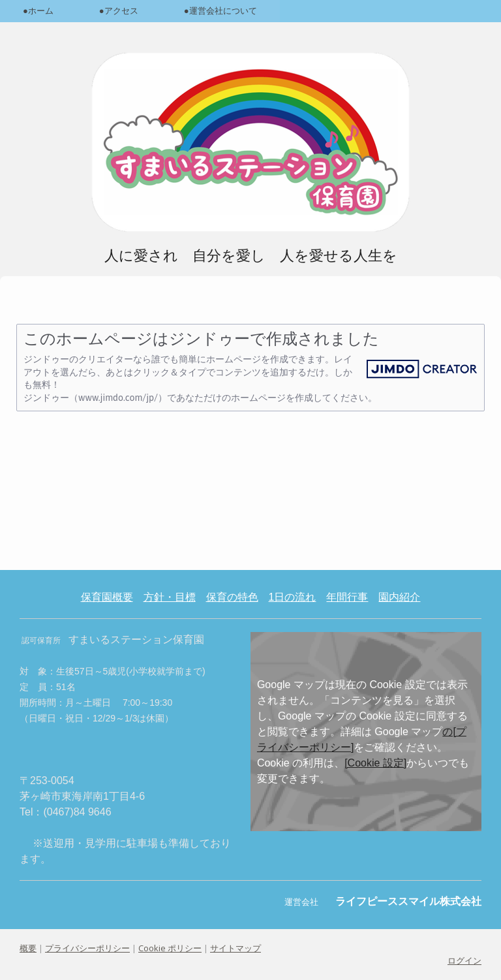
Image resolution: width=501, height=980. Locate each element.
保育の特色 (232, 597)
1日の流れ (293, 597)
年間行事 (347, 597)
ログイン (464, 960)
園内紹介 (399, 597)
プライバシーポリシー (87, 948)
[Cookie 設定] (375, 763)
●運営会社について (220, 11)
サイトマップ (235, 948)
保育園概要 (107, 597)
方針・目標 (170, 597)
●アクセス (119, 11)
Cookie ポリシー (170, 948)
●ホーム (38, 11)
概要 (28, 948)
